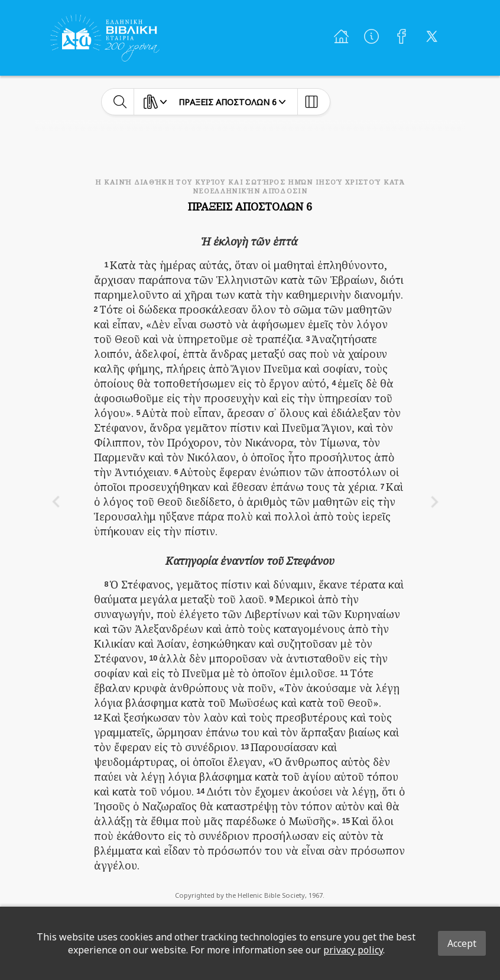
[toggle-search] (120, 102)
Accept (462, 943)
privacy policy (353, 950)
